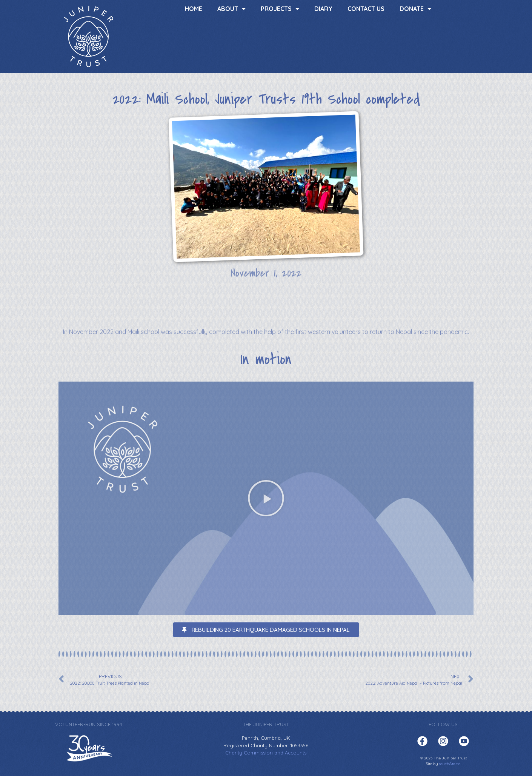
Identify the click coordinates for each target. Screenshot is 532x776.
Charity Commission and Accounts (266, 753)
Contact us (366, 9)
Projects (280, 9)
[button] (266, 498)
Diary (323, 9)
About (231, 9)
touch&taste (450, 764)
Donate (415, 9)
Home (194, 9)
